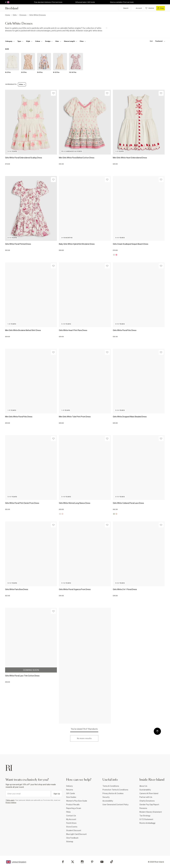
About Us (143, 786)
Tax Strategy (145, 816)
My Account (71, 819)
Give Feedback (72, 838)
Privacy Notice (11, 802)
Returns (70, 790)
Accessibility (108, 801)
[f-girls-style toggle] (29, 41)
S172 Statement (146, 819)
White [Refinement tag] (22, 84)
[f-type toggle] (20, 41)
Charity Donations (147, 801)
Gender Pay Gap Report (149, 805)
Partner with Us (146, 797)
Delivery (69, 786)
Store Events (72, 827)
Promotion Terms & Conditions (115, 790)
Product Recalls (73, 805)
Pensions (143, 808)
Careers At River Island (149, 793)
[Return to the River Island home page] (14, 8)
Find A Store (71, 823)
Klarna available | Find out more (122, 2)
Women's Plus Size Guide (77, 801)
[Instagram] (82, 862)
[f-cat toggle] (10, 41)
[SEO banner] (56, 29)
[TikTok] (112, 862)
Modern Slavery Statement (151, 812)
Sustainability (145, 790)
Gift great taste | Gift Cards (85, 2)
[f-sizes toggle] (58, 41)
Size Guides (71, 797)
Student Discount (74, 830)
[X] (73, 862)
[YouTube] (102, 862)
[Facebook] (63, 862)
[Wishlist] (53, 93)
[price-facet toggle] (83, 41)
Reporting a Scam (74, 808)
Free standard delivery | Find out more (48, 2)
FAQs (68, 812)
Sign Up (57, 794)
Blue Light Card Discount (76, 834)
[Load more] (84, 738)
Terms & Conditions (111, 786)
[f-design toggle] (49, 41)
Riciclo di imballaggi (147, 823)
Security (106, 797)
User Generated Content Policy (115, 805)
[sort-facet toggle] (157, 41)
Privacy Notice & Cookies (113, 793)
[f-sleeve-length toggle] (70, 41)
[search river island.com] (124, 8)
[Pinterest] (92, 862)
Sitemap (70, 842)
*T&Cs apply (10, 800)
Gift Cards (71, 793)
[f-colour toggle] (39, 41)
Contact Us (71, 816)
